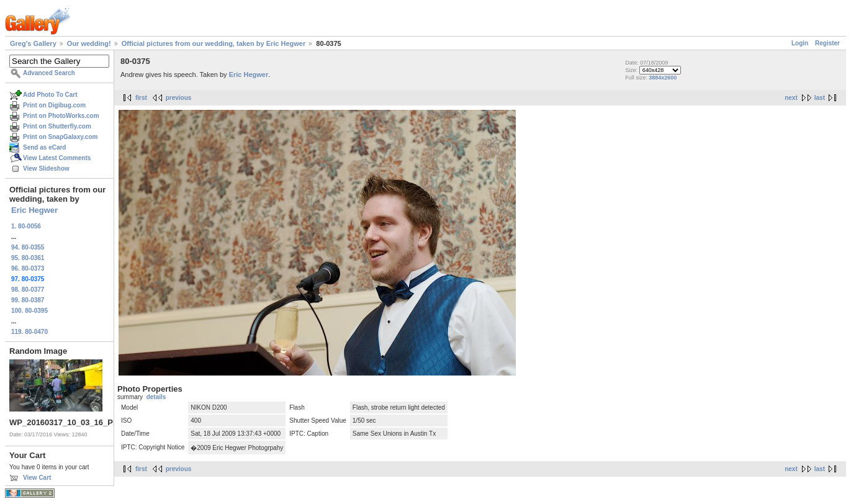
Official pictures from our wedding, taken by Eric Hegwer (214, 43)
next (791, 98)
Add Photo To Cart (50, 95)
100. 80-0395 (29, 311)
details (156, 397)
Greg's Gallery (33, 43)
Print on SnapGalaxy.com (60, 137)
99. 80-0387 (28, 300)
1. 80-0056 (26, 226)
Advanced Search (49, 73)
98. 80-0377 (28, 290)
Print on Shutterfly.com (57, 126)
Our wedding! (89, 43)
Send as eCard (44, 147)
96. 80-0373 (28, 268)
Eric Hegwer (34, 210)
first (141, 98)
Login (800, 43)
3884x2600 (663, 78)
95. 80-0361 (28, 258)
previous (179, 98)
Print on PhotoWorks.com (61, 116)
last (820, 98)
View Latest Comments (57, 158)
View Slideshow (46, 169)
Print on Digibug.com (54, 105)
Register (827, 43)
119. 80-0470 (29, 332)
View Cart (37, 478)
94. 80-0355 (28, 247)
